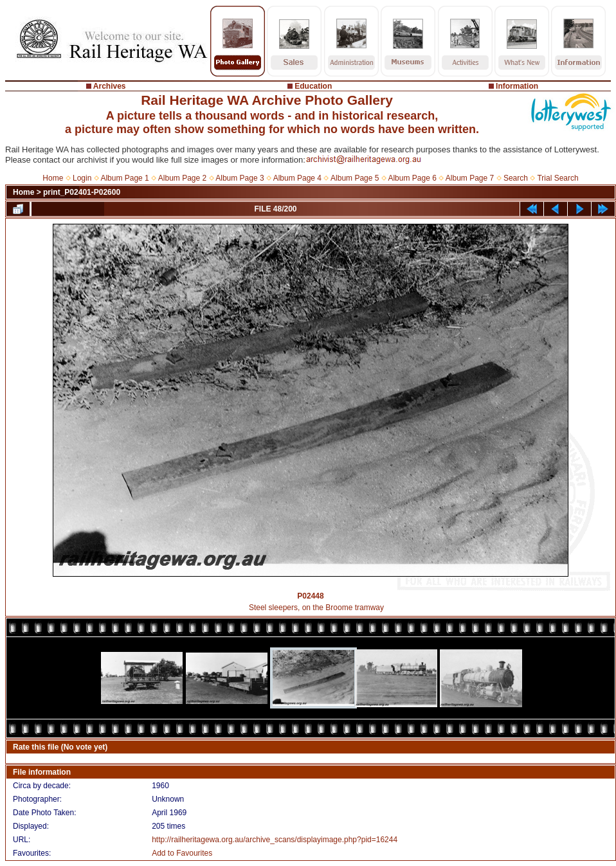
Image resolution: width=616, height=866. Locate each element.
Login (82, 178)
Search (516, 178)
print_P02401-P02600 (82, 192)
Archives (110, 86)
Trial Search (557, 178)
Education (313, 86)
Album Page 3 (240, 178)
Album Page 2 (182, 178)
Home (53, 178)
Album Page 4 (297, 178)
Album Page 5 (355, 178)
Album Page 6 (412, 178)
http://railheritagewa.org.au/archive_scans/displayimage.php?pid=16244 (275, 840)
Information (517, 86)
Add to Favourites (182, 853)
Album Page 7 (470, 178)
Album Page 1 (124, 178)
